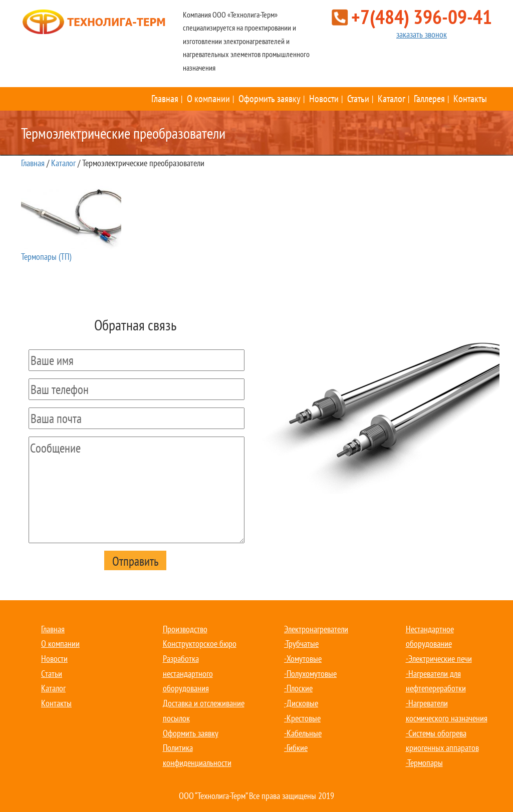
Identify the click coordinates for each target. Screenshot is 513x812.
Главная (165, 99)
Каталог (392, 99)
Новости (324, 99)
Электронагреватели (316, 629)
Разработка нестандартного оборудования (188, 673)
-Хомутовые (303, 659)
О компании (208, 99)
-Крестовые (302, 718)
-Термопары (424, 763)
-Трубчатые (301, 644)
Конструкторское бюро (200, 644)
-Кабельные (303, 733)
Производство (185, 629)
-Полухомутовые (310, 674)
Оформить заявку (270, 99)
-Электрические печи (439, 659)
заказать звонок (422, 34)
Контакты (470, 99)
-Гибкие (296, 748)
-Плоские (298, 688)
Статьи (358, 99)
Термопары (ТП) (71, 224)
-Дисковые (301, 703)
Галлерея (429, 99)
